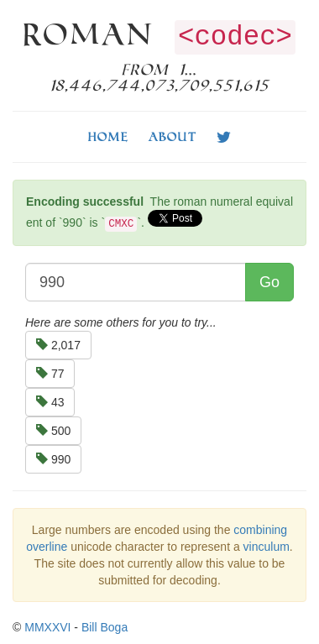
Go (269, 282)
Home (108, 136)
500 (53, 431)
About (173, 136)
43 (50, 402)
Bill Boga (105, 627)
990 (53, 459)
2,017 (58, 345)
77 (50, 374)
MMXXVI (47, 627)
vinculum (267, 547)
